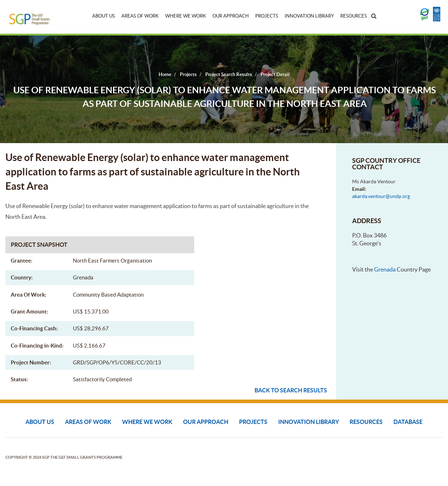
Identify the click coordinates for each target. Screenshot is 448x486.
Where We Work (186, 16)
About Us (104, 16)
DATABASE (408, 422)
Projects (267, 16)
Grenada (385, 269)
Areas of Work (140, 16)
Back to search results (291, 390)
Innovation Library (309, 16)
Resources (354, 16)
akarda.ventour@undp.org (381, 196)
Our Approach (231, 16)
